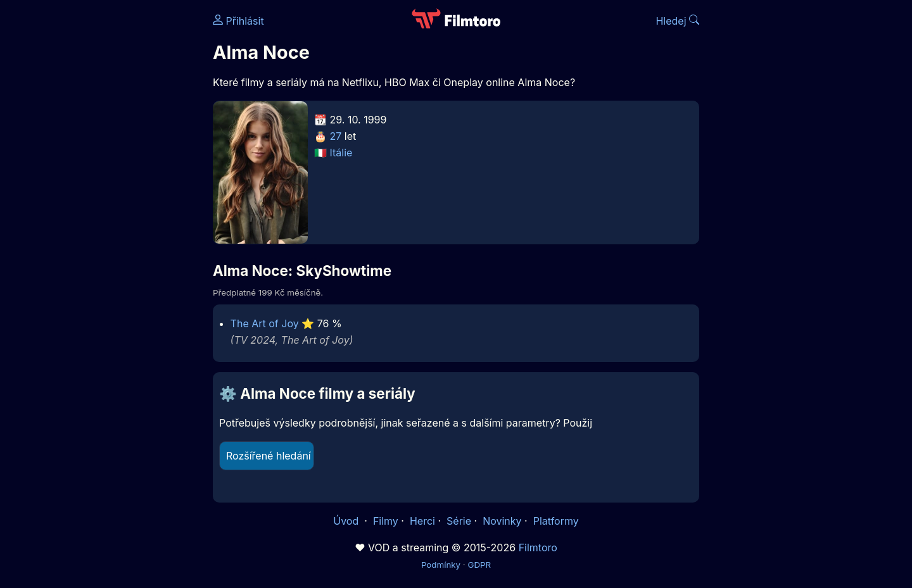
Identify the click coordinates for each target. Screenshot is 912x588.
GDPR (479, 565)
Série (459, 521)
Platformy (556, 521)
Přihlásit (238, 21)
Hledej (677, 21)
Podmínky (441, 565)
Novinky (502, 521)
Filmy (386, 521)
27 (336, 136)
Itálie (341, 153)
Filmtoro (538, 547)
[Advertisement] (121, 195)
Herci (422, 521)
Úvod (347, 521)
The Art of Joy (265, 323)
